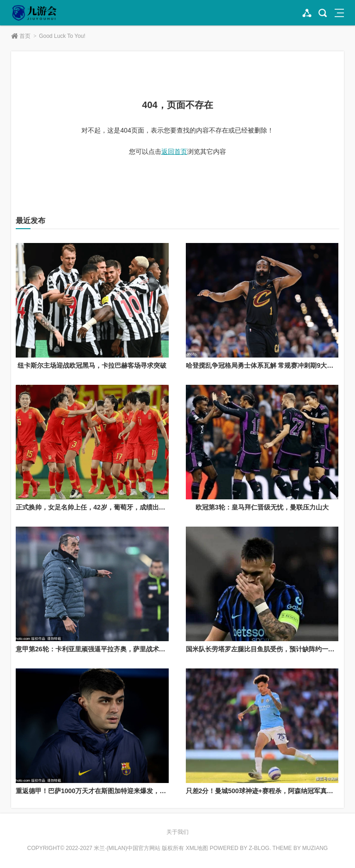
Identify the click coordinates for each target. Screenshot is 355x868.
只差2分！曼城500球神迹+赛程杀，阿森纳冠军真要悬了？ (269, 791)
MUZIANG (315, 848)
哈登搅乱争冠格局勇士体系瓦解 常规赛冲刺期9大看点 (263, 365)
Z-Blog (259, 848)
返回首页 (174, 152)
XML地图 (197, 848)
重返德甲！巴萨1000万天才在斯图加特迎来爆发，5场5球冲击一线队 (114, 791)
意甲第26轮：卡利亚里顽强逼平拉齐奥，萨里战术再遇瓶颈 (100, 649)
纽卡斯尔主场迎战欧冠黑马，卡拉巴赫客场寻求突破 (92, 365)
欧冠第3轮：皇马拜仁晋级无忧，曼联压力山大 (262, 507)
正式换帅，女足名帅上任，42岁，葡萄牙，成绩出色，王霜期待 (107, 507)
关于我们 (177, 832)
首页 (25, 36)
